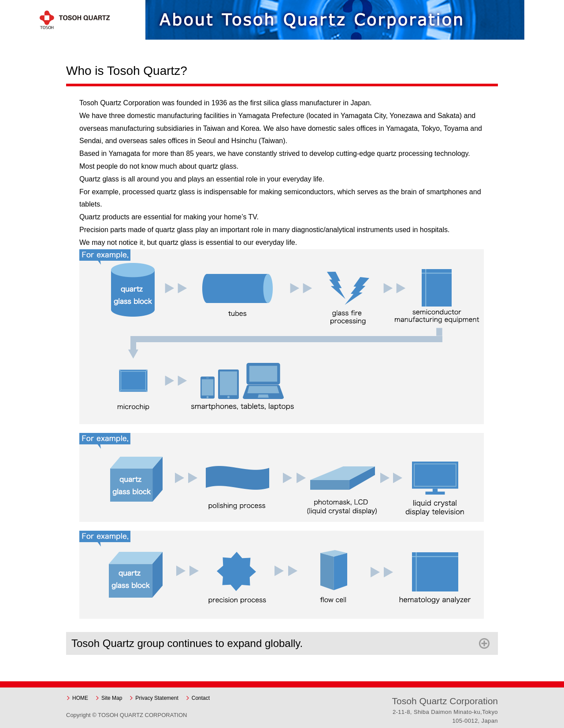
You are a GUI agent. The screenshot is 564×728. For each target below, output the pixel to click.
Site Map (112, 698)
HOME (80, 698)
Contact (201, 698)
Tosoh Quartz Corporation (82, 20)
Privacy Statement (157, 698)
